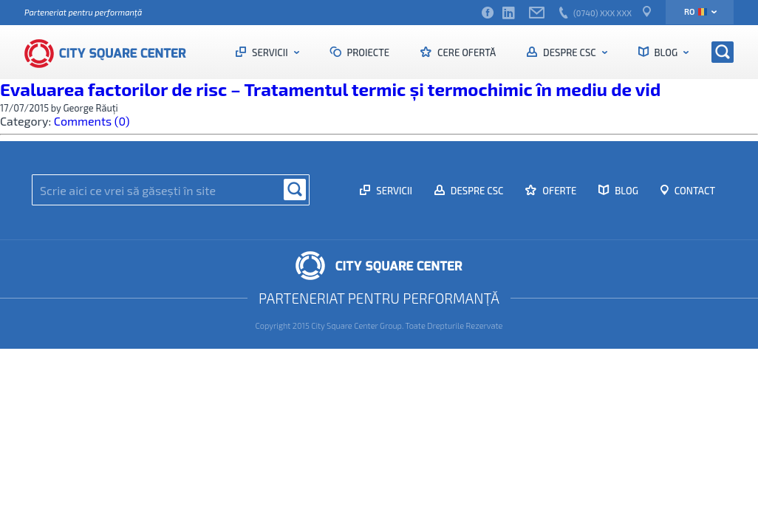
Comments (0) (92, 121)
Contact (694, 191)
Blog (666, 52)
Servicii (270, 52)
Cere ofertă (465, 52)
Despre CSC (569, 52)
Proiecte (368, 52)
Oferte (558, 191)
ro (696, 11)
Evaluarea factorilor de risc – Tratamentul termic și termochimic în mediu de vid (330, 89)
